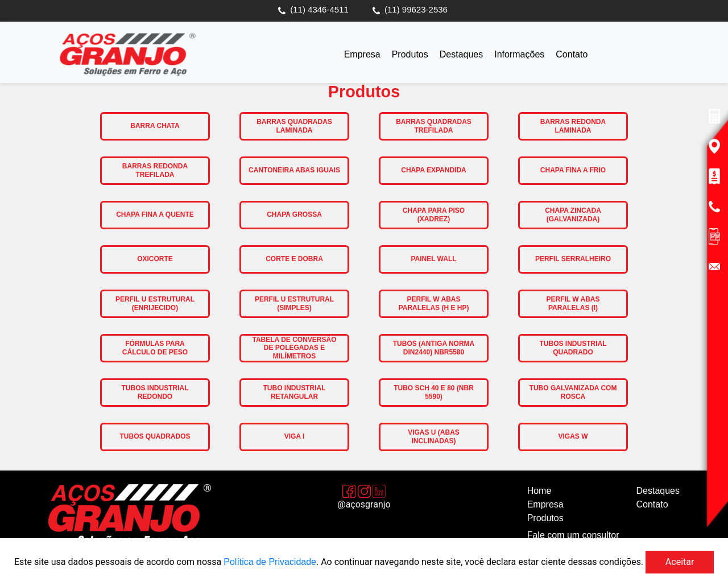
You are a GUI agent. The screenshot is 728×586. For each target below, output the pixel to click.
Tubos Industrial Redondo (155, 392)
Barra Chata (155, 126)
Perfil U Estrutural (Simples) (294, 303)
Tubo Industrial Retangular (295, 392)
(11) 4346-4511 (319, 9)
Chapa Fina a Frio (573, 170)
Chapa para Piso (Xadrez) (434, 214)
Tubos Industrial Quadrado (573, 348)
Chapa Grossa (294, 214)
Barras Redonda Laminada (573, 126)
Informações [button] (519, 54)
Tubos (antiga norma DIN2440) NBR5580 (434, 348)
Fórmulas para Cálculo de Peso (155, 348)
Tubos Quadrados (155, 436)
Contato (572, 54)
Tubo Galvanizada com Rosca (573, 392)
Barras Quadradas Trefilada (434, 126)
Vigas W (573, 436)
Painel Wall (433, 259)
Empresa (362, 54)
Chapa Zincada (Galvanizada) (573, 214)
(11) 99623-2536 (416, 9)
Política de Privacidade (270, 562)
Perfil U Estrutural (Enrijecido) (155, 303)
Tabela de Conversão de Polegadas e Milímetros (294, 348)
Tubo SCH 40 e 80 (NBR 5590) (434, 392)
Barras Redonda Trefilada (155, 170)
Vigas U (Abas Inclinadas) (434, 436)
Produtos (410, 54)
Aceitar (680, 562)
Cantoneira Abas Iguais (294, 170)
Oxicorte (155, 259)
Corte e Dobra (294, 259)
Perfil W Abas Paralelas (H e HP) (434, 303)
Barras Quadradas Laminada (294, 126)
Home (539, 491)
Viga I (295, 436)
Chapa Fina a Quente (155, 214)
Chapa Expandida (433, 170)
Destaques (462, 54)
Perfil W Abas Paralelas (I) (573, 303)
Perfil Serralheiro (573, 259)
